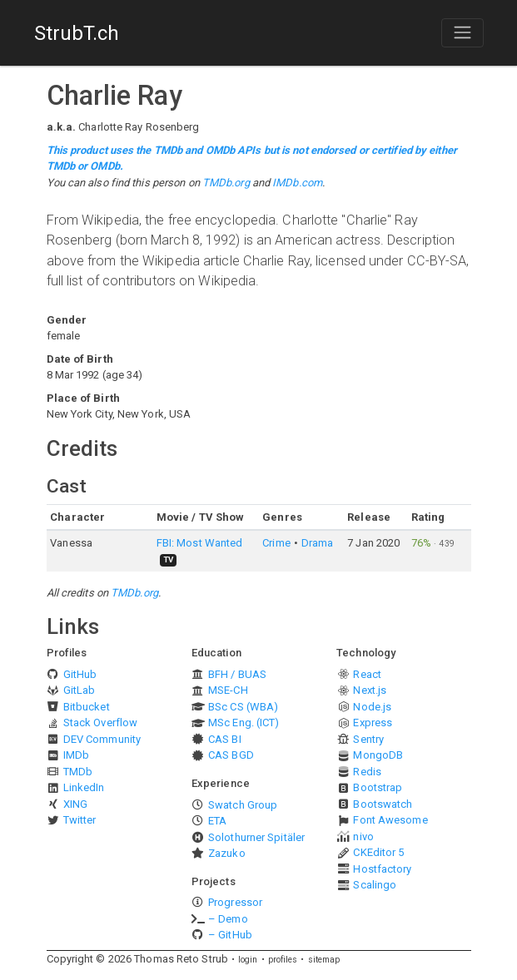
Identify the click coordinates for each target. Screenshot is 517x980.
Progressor (235, 902)
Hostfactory (382, 869)
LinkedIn (84, 787)
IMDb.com (297, 183)
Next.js (370, 690)
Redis (367, 772)
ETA (217, 821)
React (367, 674)
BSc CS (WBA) (243, 707)
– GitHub (230, 935)
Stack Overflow (100, 723)
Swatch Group (243, 805)
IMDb (76, 755)
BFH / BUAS (237, 674)
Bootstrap (378, 787)
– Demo (228, 919)
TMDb (78, 772)
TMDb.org (226, 183)
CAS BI (225, 739)
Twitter (80, 820)
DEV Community (102, 739)
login (248, 960)
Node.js (372, 707)
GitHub (80, 674)
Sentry (368, 739)
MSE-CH (228, 690)
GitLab (80, 690)
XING (75, 804)
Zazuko (227, 853)
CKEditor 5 (378, 852)
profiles (283, 960)
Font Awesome (390, 820)
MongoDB (378, 755)
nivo (363, 836)
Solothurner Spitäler (256, 837)
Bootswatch (383, 804)
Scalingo (375, 885)
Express (373, 723)
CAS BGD (231, 755)
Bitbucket (87, 707)
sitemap (324, 960)
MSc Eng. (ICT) (244, 723)
